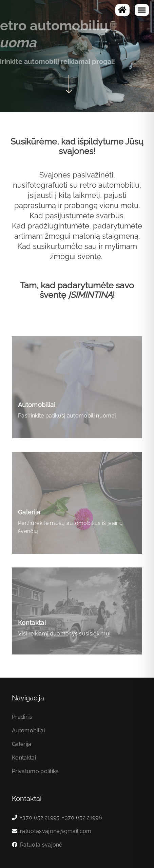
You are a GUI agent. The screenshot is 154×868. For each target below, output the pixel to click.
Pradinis (22, 717)
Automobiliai (28, 730)
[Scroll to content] (69, 83)
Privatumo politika (35, 771)
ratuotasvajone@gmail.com (56, 831)
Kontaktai (24, 758)
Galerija (22, 744)
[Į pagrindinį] (122, 10)
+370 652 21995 (40, 818)
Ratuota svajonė (41, 845)
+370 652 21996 (82, 818)
